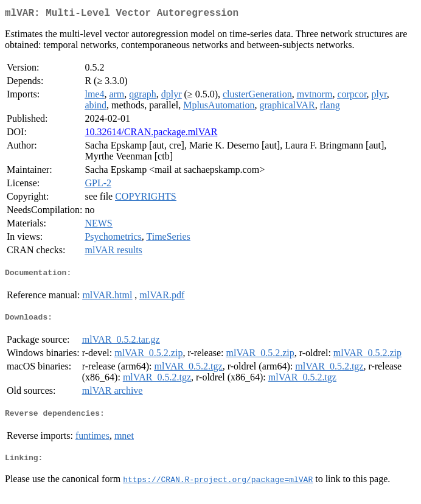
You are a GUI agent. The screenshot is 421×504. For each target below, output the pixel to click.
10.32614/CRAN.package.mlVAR (151, 134)
